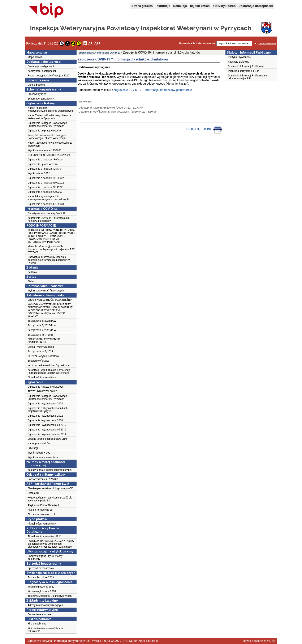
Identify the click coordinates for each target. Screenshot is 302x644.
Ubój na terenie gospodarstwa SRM (47, 439)
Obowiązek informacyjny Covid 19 (47, 213)
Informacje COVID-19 (109, 53)
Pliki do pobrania (37, 624)
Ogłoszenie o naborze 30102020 (46, 204)
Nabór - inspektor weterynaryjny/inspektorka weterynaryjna (51, 109)
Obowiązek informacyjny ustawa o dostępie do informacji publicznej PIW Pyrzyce (49, 260)
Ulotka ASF (34, 493)
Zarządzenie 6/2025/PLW (42, 321)
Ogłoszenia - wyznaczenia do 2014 (47, 434)
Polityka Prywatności (240, 57)
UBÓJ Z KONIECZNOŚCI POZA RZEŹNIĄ (50, 300)
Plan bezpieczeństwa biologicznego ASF (50, 488)
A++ (97, 43)
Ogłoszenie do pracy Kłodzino (44, 131)
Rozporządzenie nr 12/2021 (43, 479)
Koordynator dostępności (42, 71)
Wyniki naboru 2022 (39, 173)
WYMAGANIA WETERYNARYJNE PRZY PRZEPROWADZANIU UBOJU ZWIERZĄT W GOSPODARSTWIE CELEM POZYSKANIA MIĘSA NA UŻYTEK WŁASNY (50, 310)
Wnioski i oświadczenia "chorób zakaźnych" (45, 630)
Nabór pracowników (39, 443)
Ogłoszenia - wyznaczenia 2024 (45, 404)
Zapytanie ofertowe (38, 361)
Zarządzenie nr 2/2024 (40, 352)
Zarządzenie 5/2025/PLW (42, 325)
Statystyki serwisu (40, 641)
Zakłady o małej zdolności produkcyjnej (50, 470)
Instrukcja (163, 6)
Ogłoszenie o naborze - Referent (46, 160)
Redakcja (180, 6)
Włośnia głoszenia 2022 (41, 587)
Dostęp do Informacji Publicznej (246, 66)
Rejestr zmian (200, 6)
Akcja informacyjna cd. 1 (41, 514)
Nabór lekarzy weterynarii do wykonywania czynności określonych (48, 198)
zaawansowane (267, 43)
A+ (90, 43)
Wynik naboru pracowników (43, 457)
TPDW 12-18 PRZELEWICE (42, 391)
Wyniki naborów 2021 (40, 453)
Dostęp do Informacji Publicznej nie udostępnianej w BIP (248, 77)
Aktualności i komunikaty (42, 378)
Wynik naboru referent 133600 (44, 150)
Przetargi (33, 448)
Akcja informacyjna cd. (40, 510)
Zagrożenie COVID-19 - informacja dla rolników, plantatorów (49, 219)
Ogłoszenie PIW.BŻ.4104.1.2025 (46, 387)
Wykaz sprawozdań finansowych (46, 291)
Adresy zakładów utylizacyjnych (45, 605)
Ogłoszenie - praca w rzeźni (43, 164)
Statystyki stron (224, 6)
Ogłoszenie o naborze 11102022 (46, 178)
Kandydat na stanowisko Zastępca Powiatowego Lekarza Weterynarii (47, 137)
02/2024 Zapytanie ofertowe (44, 356)
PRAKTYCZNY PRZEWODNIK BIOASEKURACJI (44, 341)
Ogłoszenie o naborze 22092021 (46, 192)
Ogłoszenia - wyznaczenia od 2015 (47, 430)
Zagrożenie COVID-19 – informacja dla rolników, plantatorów (153, 90)
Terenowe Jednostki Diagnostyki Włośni (50, 596)
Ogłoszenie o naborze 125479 (44, 169)
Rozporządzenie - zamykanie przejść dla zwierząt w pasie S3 (50, 499)
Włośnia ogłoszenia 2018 (42, 591)
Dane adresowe (36, 85)
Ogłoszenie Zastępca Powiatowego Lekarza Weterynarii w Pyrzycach (47, 125)
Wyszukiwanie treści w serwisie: (197, 43)
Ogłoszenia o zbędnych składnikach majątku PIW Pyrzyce (48, 410)
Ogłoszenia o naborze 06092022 (46, 183)
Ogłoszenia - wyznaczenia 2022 (45, 416)
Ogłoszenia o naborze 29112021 (46, 187)
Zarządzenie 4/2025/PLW (42, 330)
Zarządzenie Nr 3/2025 (40, 335)
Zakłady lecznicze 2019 (41, 577)
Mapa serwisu (36, 57)
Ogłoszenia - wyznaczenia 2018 (45, 420)
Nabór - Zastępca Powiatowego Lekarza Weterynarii (50, 144)
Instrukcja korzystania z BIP (243, 71)
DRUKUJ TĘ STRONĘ (204, 129)
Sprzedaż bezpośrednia (41, 568)
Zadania (32, 272)
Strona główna (142, 6)
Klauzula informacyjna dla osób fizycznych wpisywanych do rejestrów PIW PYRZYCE (51, 249)
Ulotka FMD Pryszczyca (41, 347)
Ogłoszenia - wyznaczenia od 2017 (47, 425)
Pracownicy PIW (37, 94)
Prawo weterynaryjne (39, 614)
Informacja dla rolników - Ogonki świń (49, 365)
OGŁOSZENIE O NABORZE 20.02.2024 (49, 155)
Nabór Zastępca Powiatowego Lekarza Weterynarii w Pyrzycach (49, 117)
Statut (31, 281)
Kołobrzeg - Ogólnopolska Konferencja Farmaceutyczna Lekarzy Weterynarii (49, 371)
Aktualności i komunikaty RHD (44, 536)
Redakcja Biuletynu (239, 62)
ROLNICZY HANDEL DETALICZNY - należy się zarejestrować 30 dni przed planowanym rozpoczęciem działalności (51, 544)
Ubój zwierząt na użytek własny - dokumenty (46, 557)
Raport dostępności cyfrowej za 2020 (48, 76)
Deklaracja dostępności (256, 6)
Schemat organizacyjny (41, 99)
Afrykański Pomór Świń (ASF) (44, 505)
